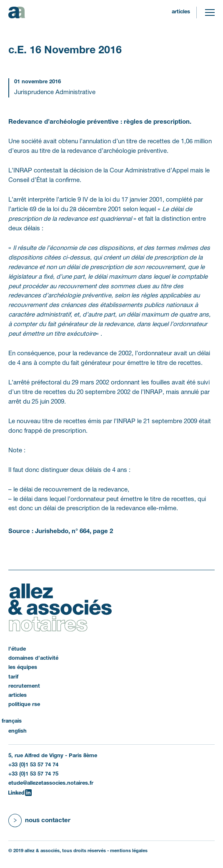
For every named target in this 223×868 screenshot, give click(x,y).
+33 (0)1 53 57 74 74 (33, 765)
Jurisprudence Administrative (55, 92)
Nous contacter (48, 821)
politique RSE (24, 705)
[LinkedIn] (20, 793)
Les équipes (23, 668)
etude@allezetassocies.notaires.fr (51, 783)
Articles (181, 12)
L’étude (17, 649)
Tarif (13, 677)
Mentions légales (129, 851)
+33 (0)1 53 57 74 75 (33, 774)
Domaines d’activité (33, 658)
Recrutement (24, 686)
